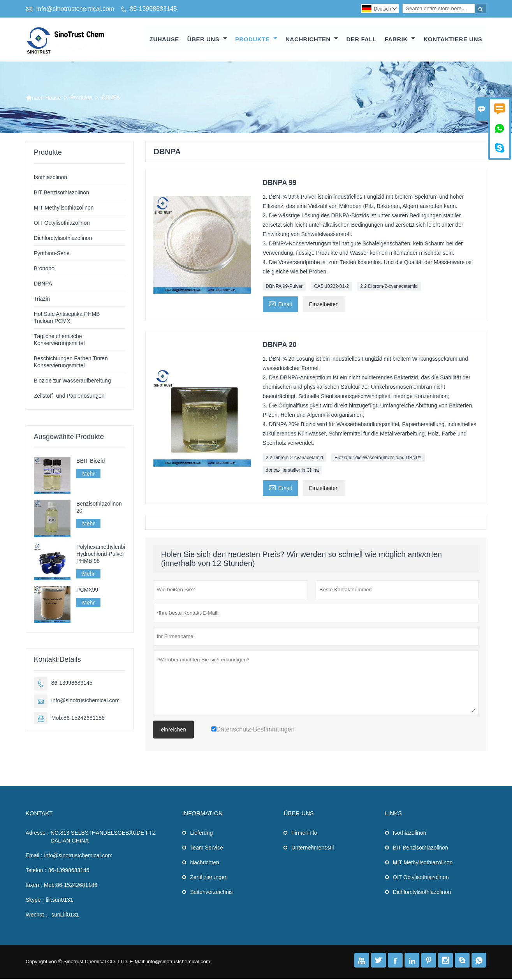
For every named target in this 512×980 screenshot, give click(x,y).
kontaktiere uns (453, 40)
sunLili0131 (65, 916)
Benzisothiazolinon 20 (99, 508)
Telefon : (36, 871)
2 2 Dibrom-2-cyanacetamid (389, 287)
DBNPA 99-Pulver (284, 287)
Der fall (362, 40)
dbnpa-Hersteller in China (292, 471)
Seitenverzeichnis (211, 893)
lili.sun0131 (59, 901)
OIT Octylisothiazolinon (62, 224)
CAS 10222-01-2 (331, 287)
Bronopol (45, 270)
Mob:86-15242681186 (78, 719)
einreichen (173, 731)
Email (280, 304)
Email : (34, 857)
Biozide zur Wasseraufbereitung (72, 382)
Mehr (88, 475)
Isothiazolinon (51, 178)
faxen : (34, 886)
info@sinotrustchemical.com (75, 9)
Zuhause (164, 40)
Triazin (42, 300)
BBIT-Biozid (91, 462)
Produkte (256, 40)
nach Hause (43, 99)
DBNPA (43, 285)
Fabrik (400, 40)
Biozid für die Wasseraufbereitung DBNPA (378, 459)
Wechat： (38, 916)
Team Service (207, 849)
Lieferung (201, 834)
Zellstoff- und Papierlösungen (69, 397)
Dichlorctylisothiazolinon (63, 239)
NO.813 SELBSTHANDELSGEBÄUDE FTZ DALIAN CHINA (103, 838)
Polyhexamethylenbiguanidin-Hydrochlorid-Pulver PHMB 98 (101, 555)
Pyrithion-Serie (52, 254)
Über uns (207, 40)
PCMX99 (87, 590)
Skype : (35, 901)
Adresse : (37, 834)
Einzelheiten (324, 305)
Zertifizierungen (209, 878)
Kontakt (39, 814)
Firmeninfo (304, 834)
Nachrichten (312, 40)
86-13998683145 (153, 9)
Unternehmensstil (312, 849)
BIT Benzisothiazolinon (62, 194)
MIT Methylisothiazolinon (64, 209)
